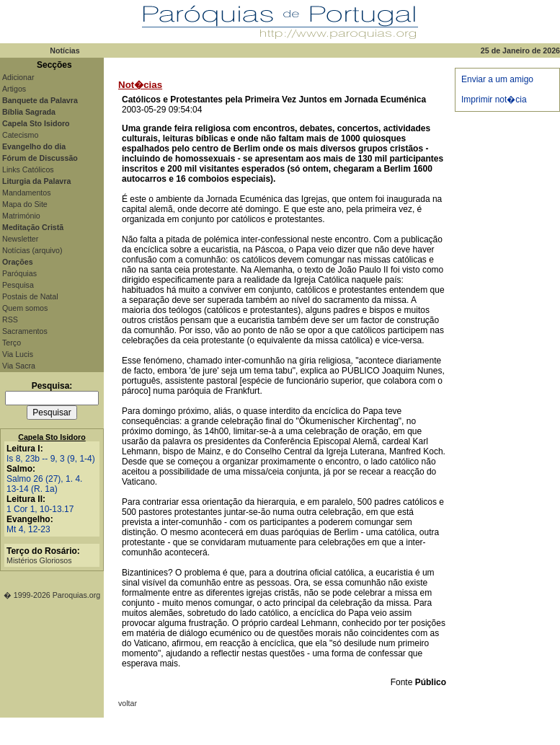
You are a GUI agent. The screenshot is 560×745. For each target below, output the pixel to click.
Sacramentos (25, 331)
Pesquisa (18, 285)
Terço (12, 343)
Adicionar (18, 77)
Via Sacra (19, 366)
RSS (10, 319)
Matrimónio (21, 216)
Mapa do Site (25, 204)
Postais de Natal (30, 296)
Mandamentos (27, 193)
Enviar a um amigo (497, 79)
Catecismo (20, 135)
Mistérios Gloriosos (39, 560)
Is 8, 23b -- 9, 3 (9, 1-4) (51, 459)
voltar (128, 703)
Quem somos (25, 308)
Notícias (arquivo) (32, 250)
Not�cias (140, 85)
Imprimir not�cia (494, 100)
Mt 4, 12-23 (28, 529)
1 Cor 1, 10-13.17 (40, 509)
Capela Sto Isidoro (52, 437)
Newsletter (20, 239)
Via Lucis (18, 354)
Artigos (14, 89)
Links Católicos (28, 169)
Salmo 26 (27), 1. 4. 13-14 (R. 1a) (44, 484)
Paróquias (19, 273)
